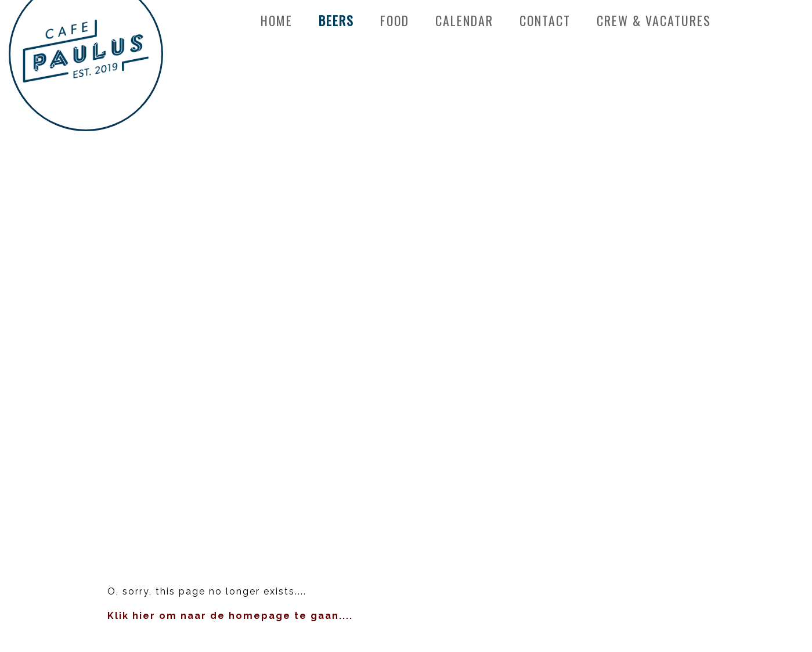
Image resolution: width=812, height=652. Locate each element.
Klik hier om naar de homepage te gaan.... (230, 616)
